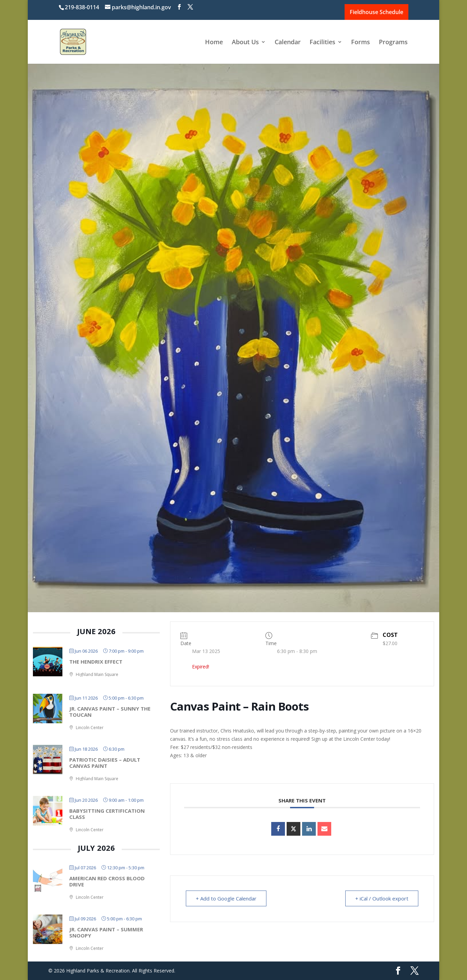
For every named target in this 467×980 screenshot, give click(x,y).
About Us (245, 43)
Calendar (288, 43)
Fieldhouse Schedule (376, 12)
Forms (361, 43)
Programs (393, 43)
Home (214, 43)
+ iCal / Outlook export (382, 898)
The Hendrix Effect (96, 662)
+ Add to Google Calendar (226, 898)
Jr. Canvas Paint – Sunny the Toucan (110, 712)
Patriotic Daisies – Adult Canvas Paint (105, 763)
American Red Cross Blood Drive (107, 881)
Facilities (322, 43)
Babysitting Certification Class (107, 814)
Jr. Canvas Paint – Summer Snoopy (106, 932)
